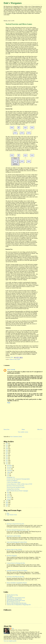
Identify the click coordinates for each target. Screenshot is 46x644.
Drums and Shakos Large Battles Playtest (17, 583)
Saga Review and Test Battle (14, 536)
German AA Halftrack (12, 481)
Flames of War (13, 359)
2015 (7, 457)
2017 (7, 454)
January (9, 499)
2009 (7, 503)
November (10, 467)
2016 (7, 455)
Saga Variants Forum (12, 515)
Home (23, 429)
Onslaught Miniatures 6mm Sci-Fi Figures (17, 571)
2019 (7, 450)
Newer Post (6, 429)
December (10, 465)
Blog (8, 513)
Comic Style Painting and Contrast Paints (17, 542)
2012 (7, 462)
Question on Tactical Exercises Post (15, 486)
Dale (13, 628)
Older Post (40, 429)
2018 (7, 452)
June (8, 476)
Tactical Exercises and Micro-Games (16, 487)
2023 (7, 444)
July (8, 474)
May (8, 492)
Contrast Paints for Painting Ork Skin (16, 563)
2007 (7, 506)
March (9, 496)
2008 (7, 504)
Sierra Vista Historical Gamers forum (16, 600)
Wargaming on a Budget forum (14, 599)
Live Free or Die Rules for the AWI (15, 577)
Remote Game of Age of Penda (14, 550)
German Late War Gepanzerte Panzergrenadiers (18, 479)
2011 (7, 464)
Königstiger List (11, 477)
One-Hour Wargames (12, 556)
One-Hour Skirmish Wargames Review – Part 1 (18, 530)
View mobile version (23, 432)
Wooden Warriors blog (12, 595)
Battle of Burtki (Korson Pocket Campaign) (17, 491)
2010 (7, 501)
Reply (9, 403)
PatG (9, 370)
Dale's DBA (10, 596)
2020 (7, 449)
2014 (7, 459)
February (9, 498)
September (10, 471)
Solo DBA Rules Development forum (16, 598)
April (8, 494)
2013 (7, 460)
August (9, 472)
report (19, 359)
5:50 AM (13, 370)
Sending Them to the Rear (13, 489)
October (9, 469)
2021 (7, 447)
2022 (7, 445)
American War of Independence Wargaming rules (19, 605)
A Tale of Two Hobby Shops (14, 482)
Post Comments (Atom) (16, 437)
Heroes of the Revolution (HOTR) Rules (17, 603)
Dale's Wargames (13, 3)
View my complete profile (10, 641)
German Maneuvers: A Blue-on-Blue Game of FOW (19, 484)
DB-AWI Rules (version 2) (13, 602)
